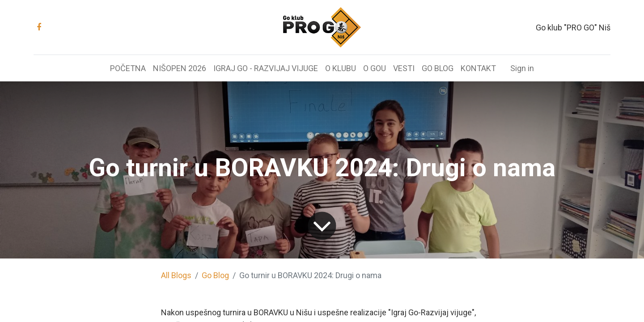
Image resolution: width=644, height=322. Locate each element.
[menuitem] (128, 68)
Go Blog (215, 275)
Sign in (522, 68)
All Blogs (176, 275)
